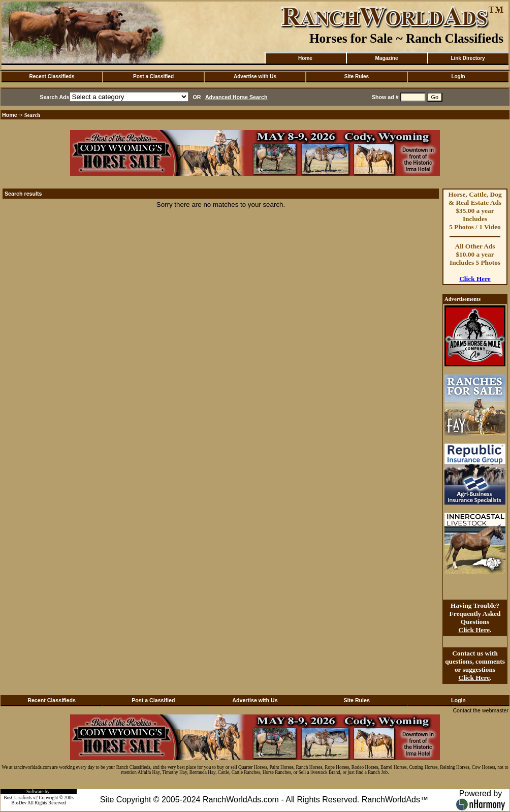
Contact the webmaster (481, 710)
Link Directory (468, 58)
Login (458, 76)
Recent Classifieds (52, 76)
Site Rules (357, 76)
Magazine (386, 58)
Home (305, 58)
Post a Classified (153, 76)
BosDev (19, 803)
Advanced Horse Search (236, 97)
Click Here (475, 279)
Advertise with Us (255, 76)
